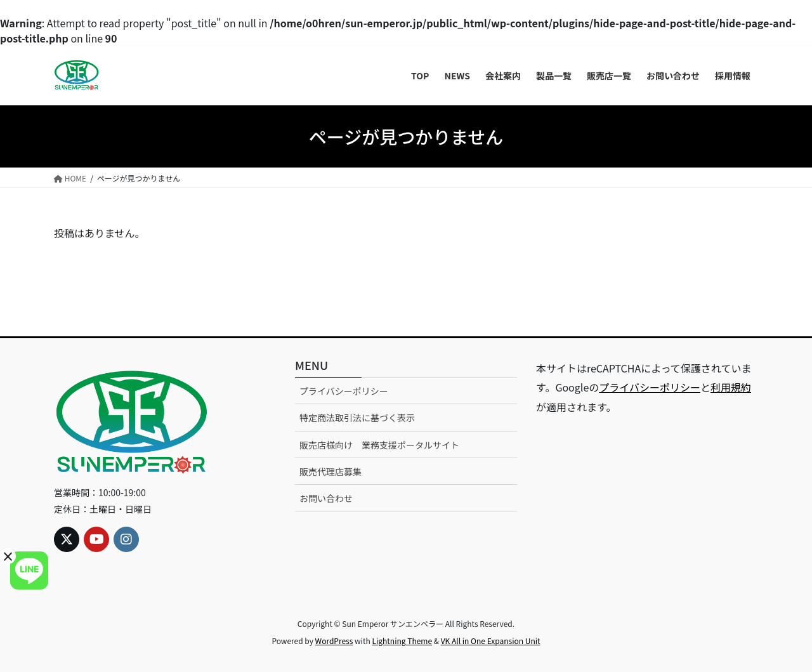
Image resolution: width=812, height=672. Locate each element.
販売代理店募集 (331, 471)
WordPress (334, 641)
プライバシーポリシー (344, 391)
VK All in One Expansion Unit (491, 641)
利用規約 (731, 387)
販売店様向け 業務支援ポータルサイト (379, 445)
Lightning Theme (402, 641)
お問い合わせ (326, 498)
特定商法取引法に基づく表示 (357, 418)
